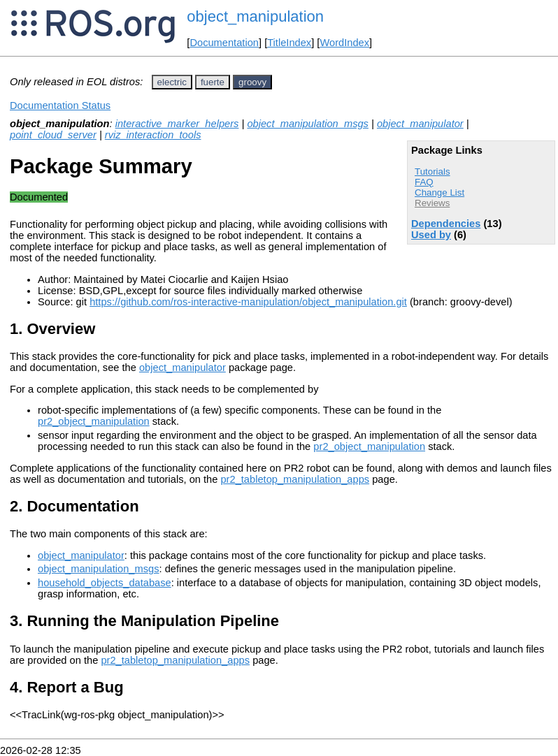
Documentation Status (60, 106)
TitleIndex (289, 43)
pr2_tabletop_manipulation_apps (295, 479)
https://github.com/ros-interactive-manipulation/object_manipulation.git (248, 302)
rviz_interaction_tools (153, 135)
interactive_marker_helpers (177, 124)
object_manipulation (255, 16)
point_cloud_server (53, 135)
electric (172, 82)
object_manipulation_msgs (308, 124)
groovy (252, 82)
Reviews (432, 203)
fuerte (213, 82)
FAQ (424, 182)
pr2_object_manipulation (94, 421)
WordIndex (344, 43)
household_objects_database (105, 583)
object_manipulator (420, 124)
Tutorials (432, 172)
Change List (439, 192)
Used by (431, 235)
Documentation (224, 43)
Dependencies (446, 224)
